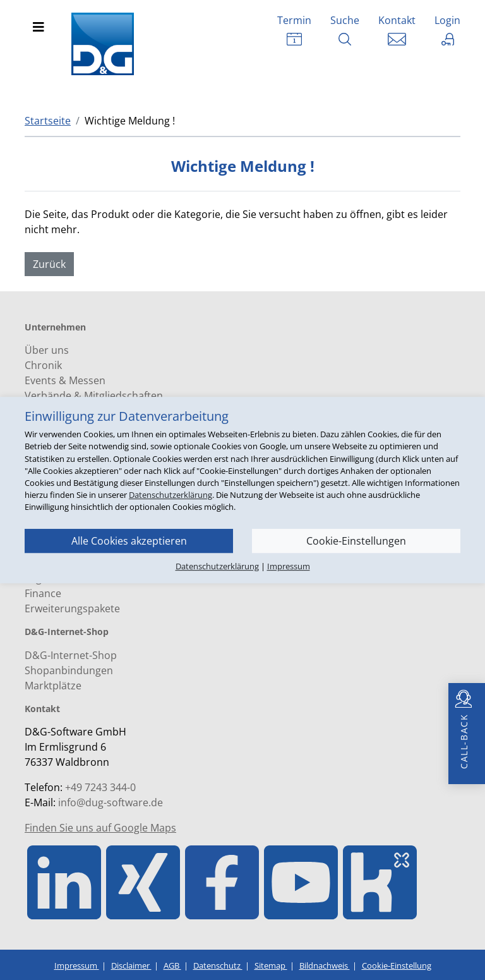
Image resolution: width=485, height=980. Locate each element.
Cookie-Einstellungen (356, 541)
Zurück (49, 264)
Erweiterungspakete (72, 608)
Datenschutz (218, 965)
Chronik (43, 365)
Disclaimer (131, 965)
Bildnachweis (325, 965)
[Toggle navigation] (39, 27)
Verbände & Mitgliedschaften (94, 396)
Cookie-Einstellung (397, 965)
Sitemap (271, 965)
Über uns (47, 350)
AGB (172, 965)
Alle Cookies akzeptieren (129, 541)
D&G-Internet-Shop (71, 655)
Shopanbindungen (69, 670)
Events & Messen (65, 380)
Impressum (77, 965)
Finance (43, 593)
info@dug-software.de (111, 802)
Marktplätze (53, 686)
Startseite (48, 121)
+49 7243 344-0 (100, 787)
